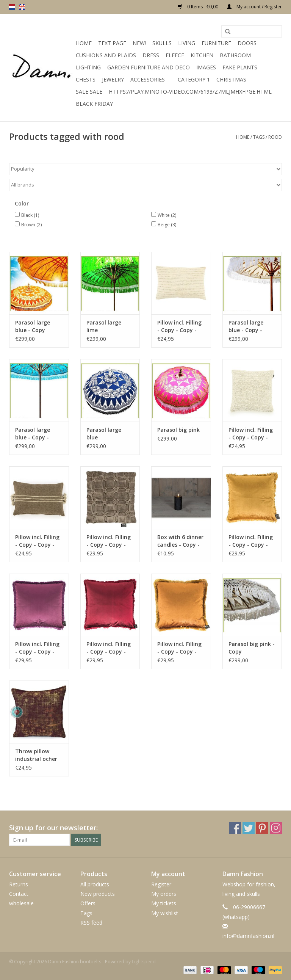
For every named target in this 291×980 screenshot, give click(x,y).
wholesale (21, 903)
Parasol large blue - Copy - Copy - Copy (246, 326)
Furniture (216, 43)
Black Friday (94, 104)
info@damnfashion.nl (248, 936)
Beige (167, 225)
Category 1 (194, 79)
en (22, 7)
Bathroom (235, 55)
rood (275, 137)
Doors (247, 43)
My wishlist (165, 913)
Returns (19, 884)
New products (98, 894)
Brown (31, 225)
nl (12, 7)
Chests (86, 79)
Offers (88, 903)
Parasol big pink (178, 430)
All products (95, 884)
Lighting (88, 67)
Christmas (231, 79)
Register (161, 884)
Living (187, 43)
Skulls (162, 43)
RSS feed (91, 923)
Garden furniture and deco (149, 67)
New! (139, 43)
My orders (164, 894)
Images (206, 67)
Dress (151, 55)
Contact (19, 894)
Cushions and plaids (106, 55)
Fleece (175, 55)
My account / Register (254, 7)
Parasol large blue (104, 434)
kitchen (202, 55)
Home (84, 43)
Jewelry (113, 79)
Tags (259, 137)
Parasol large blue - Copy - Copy (33, 434)
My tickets (164, 903)
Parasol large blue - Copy (33, 326)
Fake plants (240, 67)
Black (30, 215)
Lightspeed (144, 962)
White (167, 215)
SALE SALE (89, 92)
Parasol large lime (104, 326)
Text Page (112, 43)
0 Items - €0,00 (199, 7)
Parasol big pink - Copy (252, 648)
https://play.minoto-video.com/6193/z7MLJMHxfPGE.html (190, 92)
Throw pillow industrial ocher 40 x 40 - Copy (36, 755)
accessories (148, 79)
